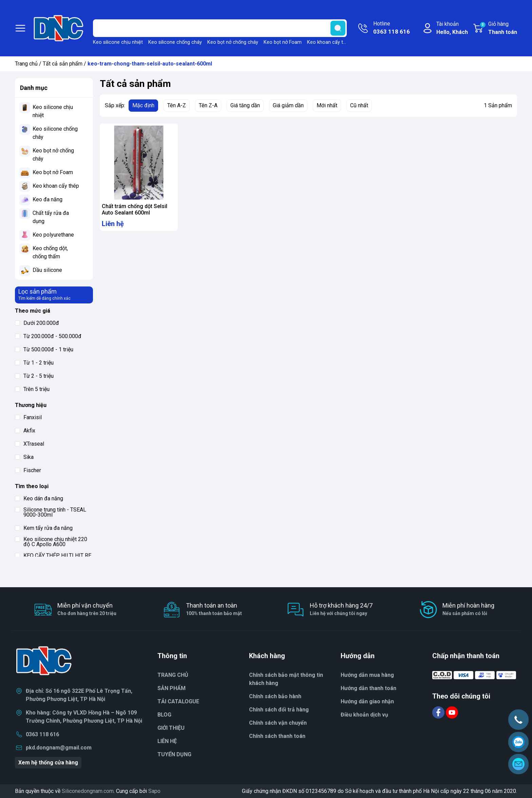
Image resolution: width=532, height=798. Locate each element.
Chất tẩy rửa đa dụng (51, 217)
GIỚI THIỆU (171, 728)
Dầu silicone (47, 270)
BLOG (164, 715)
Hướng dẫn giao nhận (367, 701)
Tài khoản (452, 29)
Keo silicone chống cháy (175, 42)
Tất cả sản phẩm (63, 64)
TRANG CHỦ (173, 675)
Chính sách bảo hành (275, 696)
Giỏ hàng (498, 29)
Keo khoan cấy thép (329, 42)
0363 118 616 (42, 734)
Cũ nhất (359, 105)
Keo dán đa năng (39, 498)
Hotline (392, 28)
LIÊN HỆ (167, 741)
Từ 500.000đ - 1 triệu (44, 349)
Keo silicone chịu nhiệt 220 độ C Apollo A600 (51, 542)
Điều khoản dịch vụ (364, 715)
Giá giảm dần (288, 105)
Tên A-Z (177, 105)
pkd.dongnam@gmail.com (59, 748)
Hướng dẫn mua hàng (367, 675)
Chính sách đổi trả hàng (279, 710)
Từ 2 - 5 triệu (34, 376)
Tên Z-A (208, 105)
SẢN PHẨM (172, 688)
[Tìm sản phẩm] (220, 28)
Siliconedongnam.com (88, 791)
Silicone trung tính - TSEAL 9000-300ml (51, 512)
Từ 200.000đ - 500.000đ (48, 336)
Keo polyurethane (53, 235)
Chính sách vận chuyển (278, 723)
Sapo (154, 791)
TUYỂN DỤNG (174, 754)
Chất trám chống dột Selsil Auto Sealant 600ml (135, 209)
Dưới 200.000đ (37, 323)
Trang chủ (26, 64)
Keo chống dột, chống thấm (50, 252)
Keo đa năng (47, 199)
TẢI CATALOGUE (178, 701)
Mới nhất (327, 105)
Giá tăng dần (245, 105)
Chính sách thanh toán (277, 736)
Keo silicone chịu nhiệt (118, 42)
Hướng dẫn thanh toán (368, 688)
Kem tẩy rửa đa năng (44, 528)
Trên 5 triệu (32, 389)
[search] (338, 28)
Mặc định (143, 105)
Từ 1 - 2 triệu (34, 363)
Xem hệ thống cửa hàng (48, 763)
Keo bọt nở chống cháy (233, 42)
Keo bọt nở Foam (283, 42)
